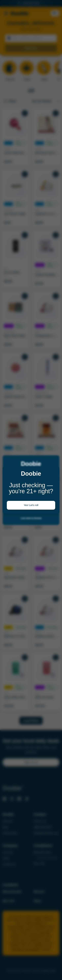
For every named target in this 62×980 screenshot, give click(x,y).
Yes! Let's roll (31, 505)
